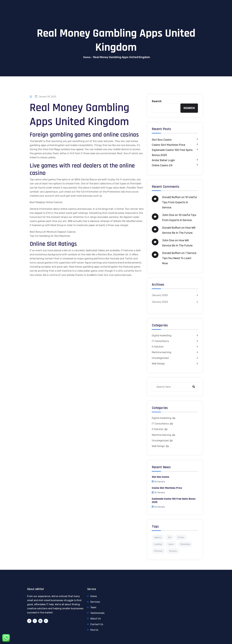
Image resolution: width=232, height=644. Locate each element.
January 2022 (160, 302)
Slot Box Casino (162, 140)
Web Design (158, 364)
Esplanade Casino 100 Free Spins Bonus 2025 (172, 153)
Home (87, 57)
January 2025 (160, 295)
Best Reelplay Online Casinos (46, 202)
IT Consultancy (160, 341)
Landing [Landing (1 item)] (158, 544)
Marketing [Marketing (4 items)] (185, 544)
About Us (95, 619)
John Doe (168, 215)
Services (95, 602)
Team (93, 607)
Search (157, 101)
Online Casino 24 (162, 165)
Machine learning (162, 352)
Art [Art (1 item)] (170, 537)
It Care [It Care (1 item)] (181, 537)
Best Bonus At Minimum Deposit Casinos (53, 232)
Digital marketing (162, 336)
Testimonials (97, 613)
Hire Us (94, 630)
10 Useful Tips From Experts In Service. (179, 202)
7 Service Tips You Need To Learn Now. (179, 258)
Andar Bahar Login (163, 160)
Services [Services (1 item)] (173, 551)
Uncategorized (160, 358)
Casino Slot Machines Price (169, 145)
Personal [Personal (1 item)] (159, 551)
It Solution (158, 347)
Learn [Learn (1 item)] (171, 544)
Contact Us (97, 624)
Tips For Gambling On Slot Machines (50, 236)
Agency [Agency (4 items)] (158, 537)
